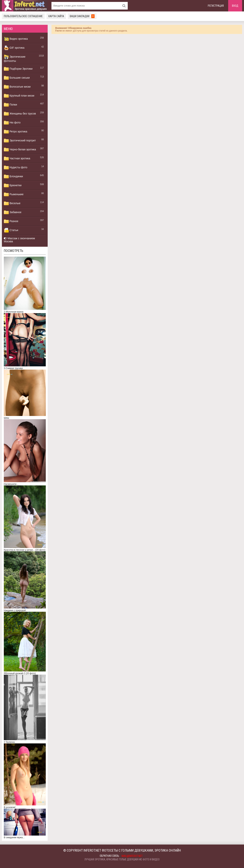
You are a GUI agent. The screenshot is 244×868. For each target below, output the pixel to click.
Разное (11, 221)
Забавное (13, 212)
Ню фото (12, 123)
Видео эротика (16, 39)
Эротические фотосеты (15, 58)
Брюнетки (13, 185)
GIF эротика (14, 48)
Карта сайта (56, 16)
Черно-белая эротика (20, 150)
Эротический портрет (20, 141)
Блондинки (13, 177)
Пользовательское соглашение (23, 16)
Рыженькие (14, 194)
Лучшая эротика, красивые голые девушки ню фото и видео (122, 859)
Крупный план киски (19, 96)
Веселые (12, 203)
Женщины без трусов (20, 114)
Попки (10, 105)
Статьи (11, 230)
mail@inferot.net (132, 856)
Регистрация (216, 6)
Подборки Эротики (18, 69)
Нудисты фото (16, 168)
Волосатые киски (17, 87)
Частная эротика (17, 159)
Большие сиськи (17, 78)
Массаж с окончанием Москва (19, 240)
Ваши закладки (82, 16)
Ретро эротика (16, 132)
